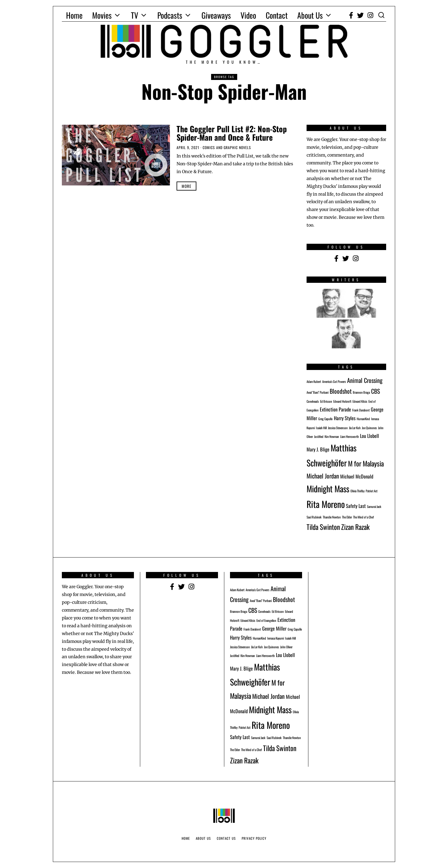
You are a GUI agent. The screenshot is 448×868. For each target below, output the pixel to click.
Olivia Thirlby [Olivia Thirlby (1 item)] (357, 491)
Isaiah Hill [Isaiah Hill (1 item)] (321, 428)
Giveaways (216, 15)
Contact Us (226, 838)
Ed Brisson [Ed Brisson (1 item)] (326, 401)
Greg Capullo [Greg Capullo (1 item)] (325, 419)
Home (74, 15)
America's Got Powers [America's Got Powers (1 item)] (334, 381)
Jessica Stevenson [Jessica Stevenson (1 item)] (338, 428)
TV (135, 15)
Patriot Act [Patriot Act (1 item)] (372, 491)
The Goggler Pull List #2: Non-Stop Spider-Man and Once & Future (232, 133)
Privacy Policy (254, 838)
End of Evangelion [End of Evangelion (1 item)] (266, 620)
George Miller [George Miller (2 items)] (274, 628)
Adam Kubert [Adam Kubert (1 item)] (314, 381)
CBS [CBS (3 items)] (375, 391)
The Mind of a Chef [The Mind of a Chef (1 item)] (363, 517)
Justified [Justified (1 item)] (319, 436)
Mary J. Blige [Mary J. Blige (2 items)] (318, 449)
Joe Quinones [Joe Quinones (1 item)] (369, 428)
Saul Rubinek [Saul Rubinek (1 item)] (314, 517)
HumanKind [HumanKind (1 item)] (363, 419)
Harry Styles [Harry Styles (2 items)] (345, 418)
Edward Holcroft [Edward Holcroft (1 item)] (342, 401)
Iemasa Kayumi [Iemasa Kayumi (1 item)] (275, 638)
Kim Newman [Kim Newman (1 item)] (332, 436)
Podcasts (170, 15)
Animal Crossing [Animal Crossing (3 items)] (365, 380)
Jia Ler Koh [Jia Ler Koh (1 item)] (355, 428)
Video (248, 15)
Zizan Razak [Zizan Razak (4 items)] (355, 527)
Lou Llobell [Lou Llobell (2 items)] (369, 436)
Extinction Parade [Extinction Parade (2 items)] (335, 409)
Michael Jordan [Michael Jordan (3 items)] (323, 476)
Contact (277, 15)
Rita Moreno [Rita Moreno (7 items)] (326, 504)
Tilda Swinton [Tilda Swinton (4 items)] (323, 527)
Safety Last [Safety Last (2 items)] (356, 506)
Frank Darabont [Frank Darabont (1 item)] (361, 410)
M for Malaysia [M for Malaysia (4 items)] (366, 463)
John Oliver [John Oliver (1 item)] (286, 647)
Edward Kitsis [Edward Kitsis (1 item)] (360, 401)
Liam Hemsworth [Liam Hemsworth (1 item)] (350, 436)
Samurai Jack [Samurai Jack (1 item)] (374, 506)
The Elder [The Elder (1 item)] (347, 517)
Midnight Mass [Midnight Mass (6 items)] (328, 489)
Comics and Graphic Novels (227, 147)
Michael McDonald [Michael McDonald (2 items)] (357, 476)
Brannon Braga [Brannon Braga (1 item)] (361, 392)
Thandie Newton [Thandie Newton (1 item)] (332, 517)
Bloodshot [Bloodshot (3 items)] (341, 391)
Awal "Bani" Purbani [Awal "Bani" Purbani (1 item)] (318, 392)
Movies (102, 15)
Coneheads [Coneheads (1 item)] (313, 401)
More (186, 186)
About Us (310, 15)
